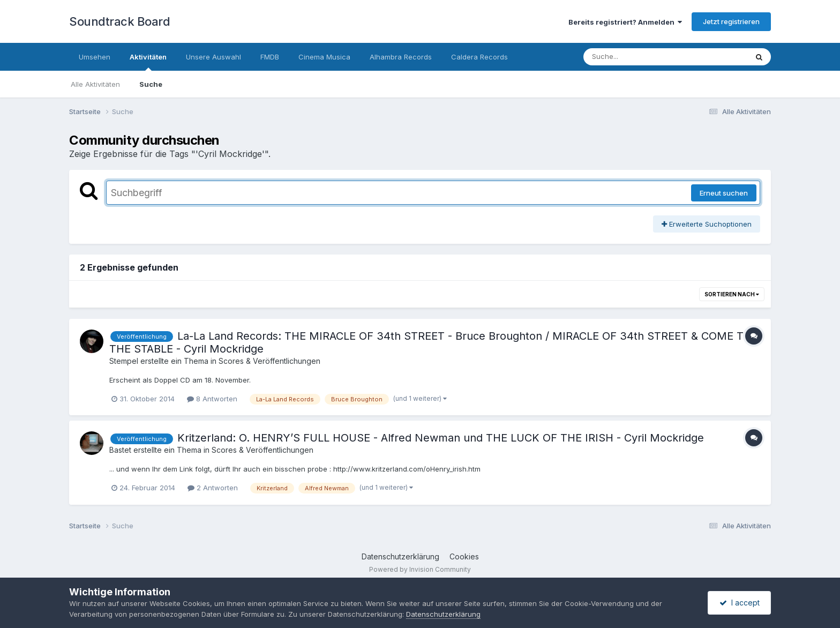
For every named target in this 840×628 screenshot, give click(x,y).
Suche (151, 84)
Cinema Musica (324, 57)
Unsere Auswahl (213, 57)
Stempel (124, 361)
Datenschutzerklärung (400, 556)
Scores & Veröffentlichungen (269, 361)
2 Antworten (213, 488)
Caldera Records (479, 57)
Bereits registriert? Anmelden (625, 22)
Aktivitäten (148, 62)
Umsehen (95, 57)
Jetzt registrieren (731, 21)
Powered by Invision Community (420, 569)
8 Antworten (212, 399)
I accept (740, 603)
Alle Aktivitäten (95, 84)
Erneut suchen (724, 193)
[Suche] (644, 57)
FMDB (270, 57)
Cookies (464, 556)
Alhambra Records (401, 57)
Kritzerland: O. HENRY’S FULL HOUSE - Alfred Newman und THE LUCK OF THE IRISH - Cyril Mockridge (441, 438)
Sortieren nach (732, 294)
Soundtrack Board (119, 21)
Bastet (120, 450)
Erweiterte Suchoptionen (707, 224)
